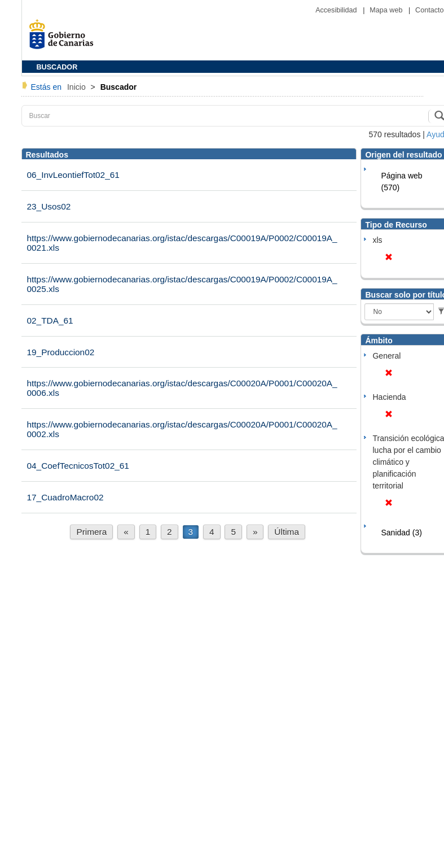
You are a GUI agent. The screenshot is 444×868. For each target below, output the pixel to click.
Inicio (78, 87)
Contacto (429, 10)
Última (287, 532)
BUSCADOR (57, 67)
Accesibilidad (337, 10)
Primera (91, 532)
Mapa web (387, 10)
